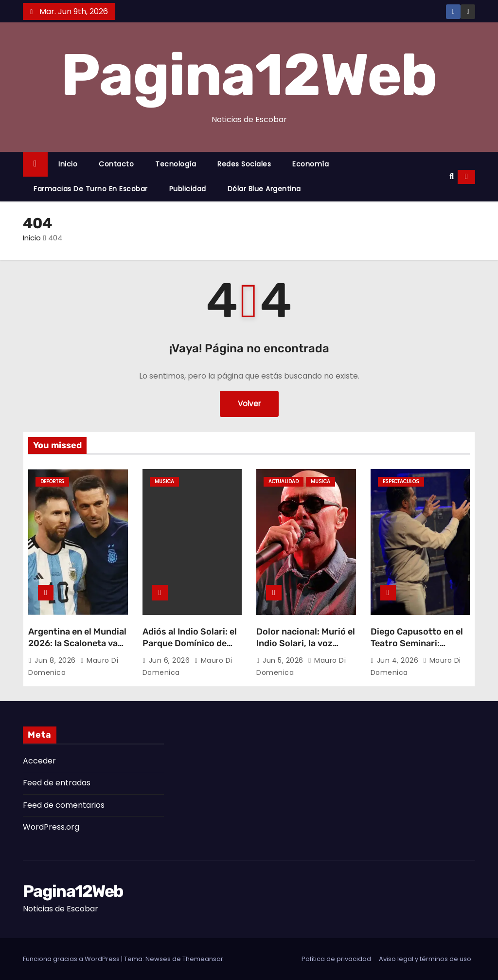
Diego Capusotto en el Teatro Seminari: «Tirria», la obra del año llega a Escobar (420, 649)
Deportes (52, 481)
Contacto (116, 164)
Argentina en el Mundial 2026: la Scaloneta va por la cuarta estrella (77, 643)
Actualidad (284, 481)
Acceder (39, 761)
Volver (249, 404)
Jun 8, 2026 (56, 660)
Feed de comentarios (64, 805)
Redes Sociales (244, 164)
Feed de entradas (57, 783)
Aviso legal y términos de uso (425, 959)
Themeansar (203, 959)
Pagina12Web (249, 75)
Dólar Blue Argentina (264, 189)
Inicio (68, 164)
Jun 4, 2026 (399, 660)
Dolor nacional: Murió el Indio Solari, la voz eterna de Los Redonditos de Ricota (306, 649)
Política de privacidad (336, 959)
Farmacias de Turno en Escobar (91, 189)
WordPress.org (51, 827)
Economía (311, 164)
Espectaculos (401, 481)
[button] (452, 176)
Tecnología (176, 164)
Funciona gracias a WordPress (72, 959)
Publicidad (188, 189)
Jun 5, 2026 (284, 660)
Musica (164, 481)
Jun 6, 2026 (170, 660)
